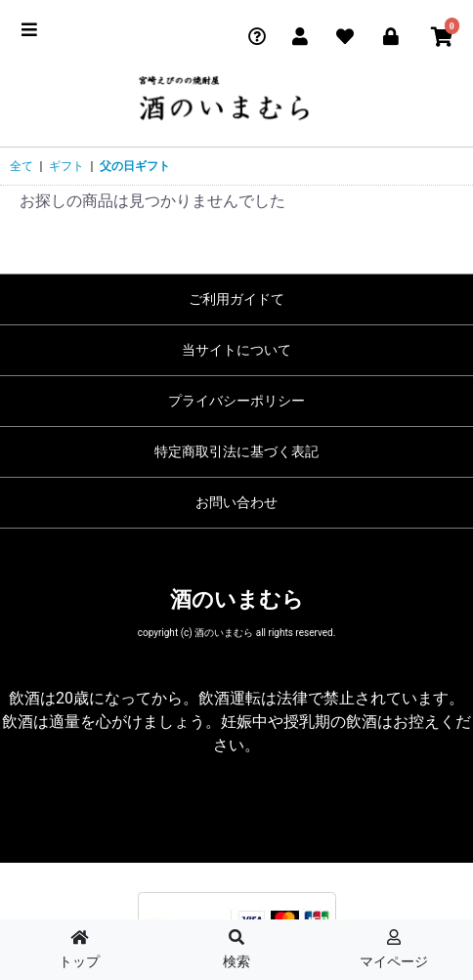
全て (21, 166)
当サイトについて (236, 350)
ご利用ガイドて (236, 299)
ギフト (66, 166)
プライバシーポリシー (236, 401)
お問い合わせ (236, 502)
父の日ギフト (135, 166)
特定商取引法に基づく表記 (236, 451)
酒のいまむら (237, 599)
